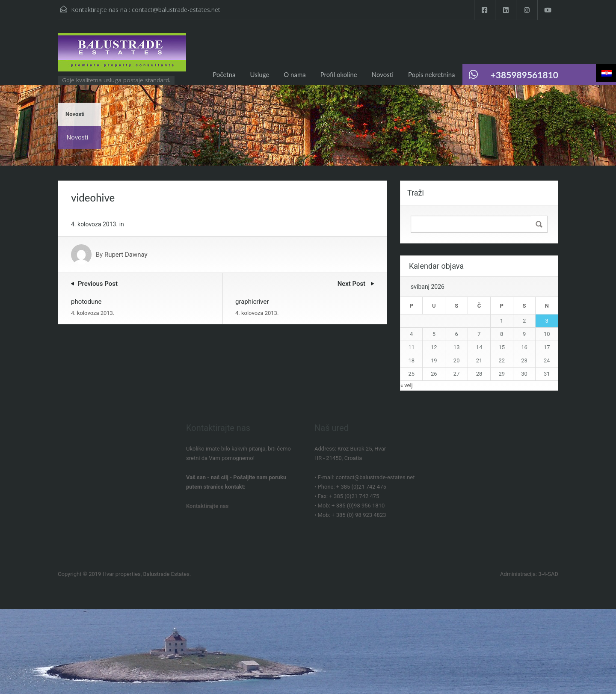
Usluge (260, 74)
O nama (295, 74)
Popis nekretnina (432, 74)
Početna (224, 74)
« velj (407, 385)
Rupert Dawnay (126, 255)
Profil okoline (339, 74)
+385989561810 (524, 75)
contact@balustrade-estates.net (176, 10)
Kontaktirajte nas (207, 506)
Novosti (383, 74)
